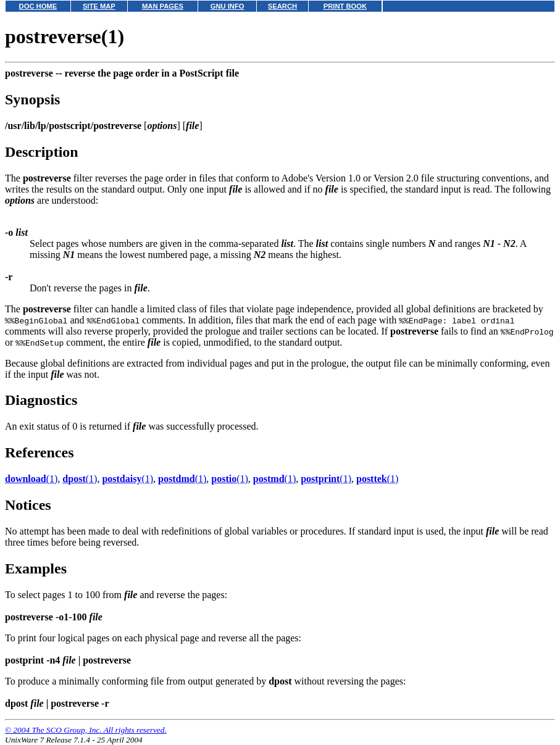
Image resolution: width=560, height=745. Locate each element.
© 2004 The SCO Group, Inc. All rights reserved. (86, 730)
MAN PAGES (163, 6)
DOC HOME (38, 6)
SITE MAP (99, 6)
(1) (31, 479)
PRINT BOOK (345, 6)
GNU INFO (228, 6)
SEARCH (282, 6)
